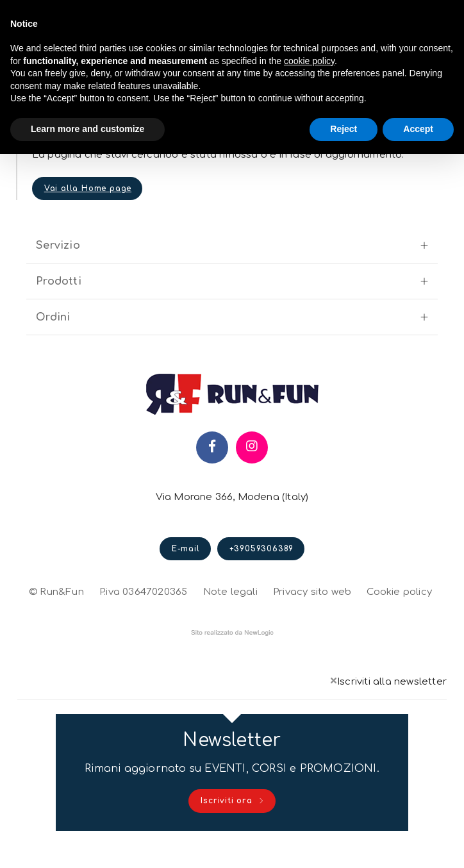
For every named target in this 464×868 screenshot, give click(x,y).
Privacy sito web (312, 605)
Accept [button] (418, 129)
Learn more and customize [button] (87, 129)
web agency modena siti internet (232, 647)
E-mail (186, 563)
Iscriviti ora (232, 821)
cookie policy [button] (309, 61)
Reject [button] (344, 129)
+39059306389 (262, 563)
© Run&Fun (56, 606)
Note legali (230, 606)
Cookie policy (399, 605)
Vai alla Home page (91, 195)
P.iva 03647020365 (143, 606)
